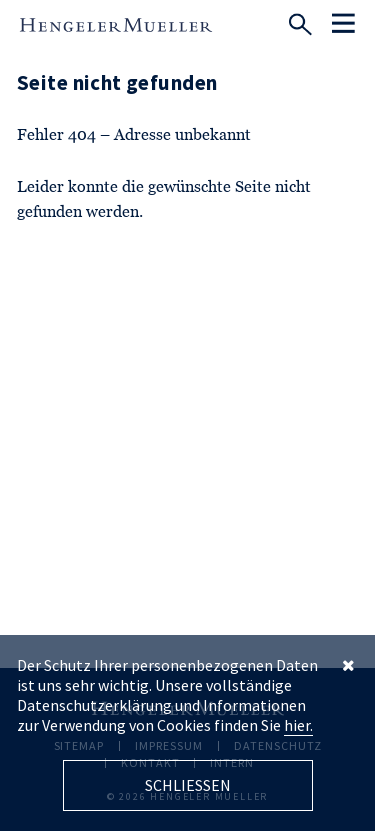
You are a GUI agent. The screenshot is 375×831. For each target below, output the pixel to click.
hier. (298, 725)
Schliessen (188, 785)
